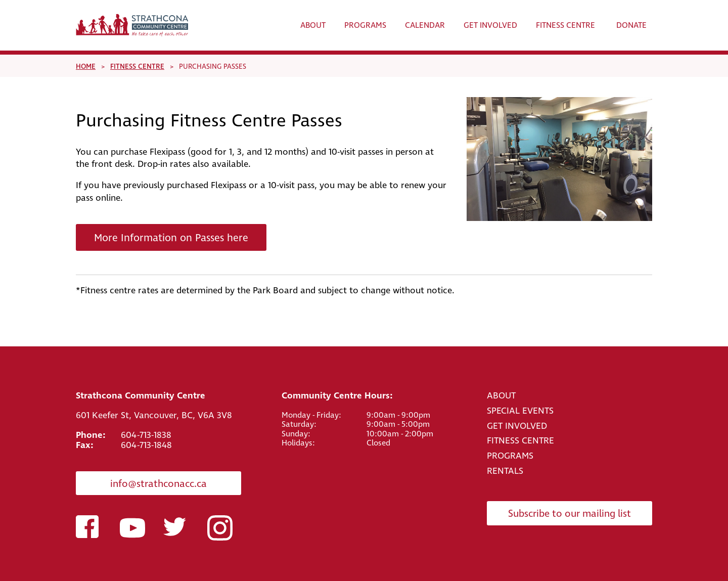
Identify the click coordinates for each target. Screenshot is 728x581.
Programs (365, 25)
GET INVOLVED (517, 426)
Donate (631, 25)
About (313, 25)
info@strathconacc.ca (158, 484)
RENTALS (505, 471)
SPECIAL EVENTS (520, 411)
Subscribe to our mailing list (570, 514)
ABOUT (501, 396)
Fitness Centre (565, 25)
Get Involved (490, 25)
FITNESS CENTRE (520, 441)
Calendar (425, 25)
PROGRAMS (510, 456)
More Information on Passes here (171, 238)
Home (86, 66)
